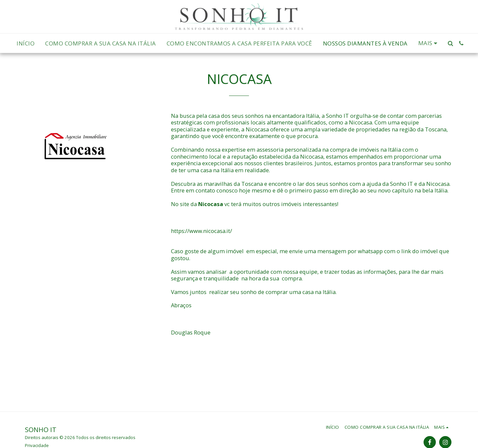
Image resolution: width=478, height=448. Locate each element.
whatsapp (370, 251)
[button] (450, 43)
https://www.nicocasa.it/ (201, 231)
